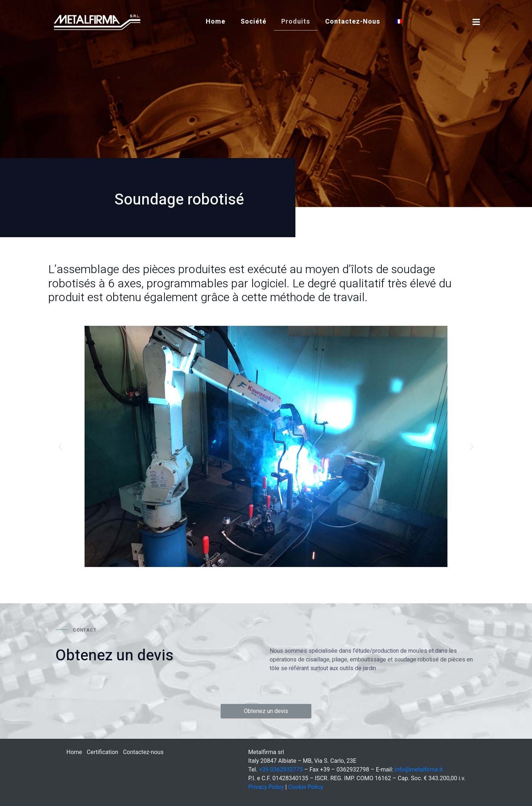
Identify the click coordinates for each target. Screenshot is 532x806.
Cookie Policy (306, 787)
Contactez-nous (353, 22)
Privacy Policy (266, 787)
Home (216, 22)
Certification (103, 752)
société (253, 22)
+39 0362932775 (281, 769)
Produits (296, 22)
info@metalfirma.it (419, 769)
